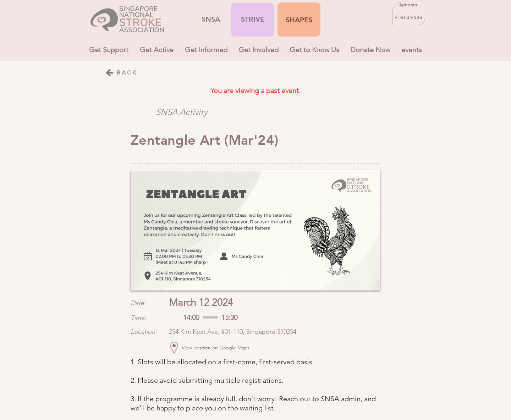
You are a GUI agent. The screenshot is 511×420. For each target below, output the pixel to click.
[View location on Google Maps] (215, 348)
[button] (299, 20)
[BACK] (121, 73)
